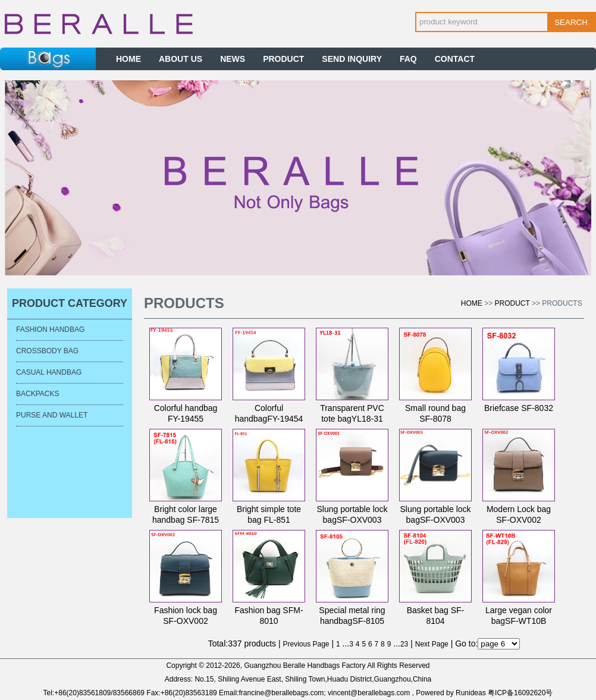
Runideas (471, 693)
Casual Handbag (49, 372)
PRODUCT (283, 59)
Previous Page (306, 644)
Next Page (432, 644)
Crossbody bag (47, 351)
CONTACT (455, 59)
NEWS (233, 59)
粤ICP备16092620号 (520, 693)
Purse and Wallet (52, 415)
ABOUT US (181, 59)
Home (472, 303)
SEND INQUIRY (352, 59)
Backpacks (37, 394)
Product (512, 303)
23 (404, 644)
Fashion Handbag (50, 329)
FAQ (408, 59)
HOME (128, 59)
